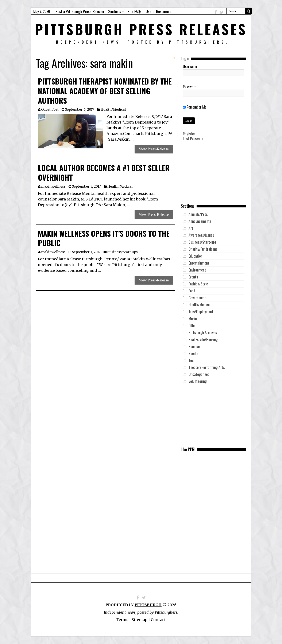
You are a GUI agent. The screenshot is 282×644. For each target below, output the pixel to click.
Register (189, 134)
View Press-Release (154, 149)
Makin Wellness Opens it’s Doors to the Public (104, 238)
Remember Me (195, 107)
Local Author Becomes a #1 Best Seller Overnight (104, 173)
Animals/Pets (198, 214)
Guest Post (50, 110)
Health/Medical (113, 110)
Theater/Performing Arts (207, 367)
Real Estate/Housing (203, 339)
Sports (193, 353)
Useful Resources (159, 11)
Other (193, 325)
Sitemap (140, 620)
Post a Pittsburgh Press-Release (80, 11)
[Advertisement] (213, 175)
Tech (192, 360)
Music (193, 319)
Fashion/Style (198, 284)
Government (197, 298)
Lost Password (193, 138)
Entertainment (199, 263)
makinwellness (53, 186)
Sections (115, 11)
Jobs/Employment (201, 312)
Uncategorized (199, 374)
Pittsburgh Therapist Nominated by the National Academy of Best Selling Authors (105, 91)
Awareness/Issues (201, 235)
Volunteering (198, 381)
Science (194, 346)
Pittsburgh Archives (203, 332)
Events (193, 277)
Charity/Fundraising (203, 249)
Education (196, 256)
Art (191, 228)
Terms (122, 620)
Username (190, 66)
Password (190, 87)
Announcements (200, 221)
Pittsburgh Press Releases (141, 29)
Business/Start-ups (122, 252)
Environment (197, 270)
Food (192, 291)
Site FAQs (134, 11)
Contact (158, 620)
